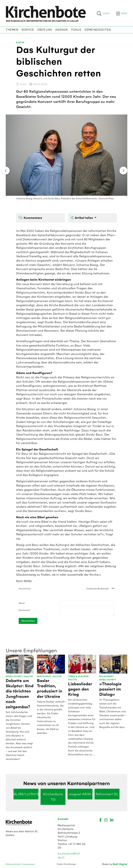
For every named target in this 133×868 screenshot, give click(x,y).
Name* (22, 603)
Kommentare (30, 218)
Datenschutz (13, 864)
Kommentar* (25, 610)
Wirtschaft (44, 676)
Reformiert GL (107, 794)
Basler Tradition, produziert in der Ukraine (50, 689)
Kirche (20, 43)
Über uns (45, 30)
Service (28, 30)
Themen (12, 30)
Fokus (76, 30)
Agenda (62, 30)
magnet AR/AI (80, 794)
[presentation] (6, 171)
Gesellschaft (14, 676)
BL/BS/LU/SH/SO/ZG (26, 794)
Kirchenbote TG (53, 797)
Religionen (106, 676)
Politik (73, 680)
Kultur (29, 676)
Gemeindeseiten (98, 30)
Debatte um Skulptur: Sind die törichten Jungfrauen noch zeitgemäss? (20, 694)
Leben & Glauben (78, 676)
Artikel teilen (82, 218)
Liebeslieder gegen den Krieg (80, 689)
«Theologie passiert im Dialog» (110, 689)
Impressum (29, 864)
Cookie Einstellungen (66, 864)
